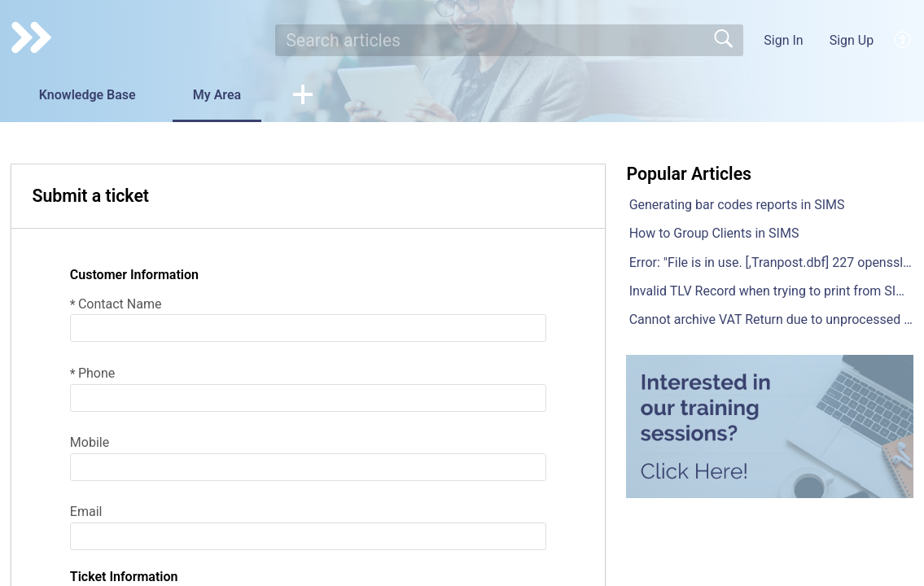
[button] (303, 96)
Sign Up (852, 40)
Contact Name (116, 304)
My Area (217, 95)
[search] (509, 40)
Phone (92, 373)
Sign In (783, 40)
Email (86, 512)
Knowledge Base (88, 95)
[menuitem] (903, 40)
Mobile (90, 442)
